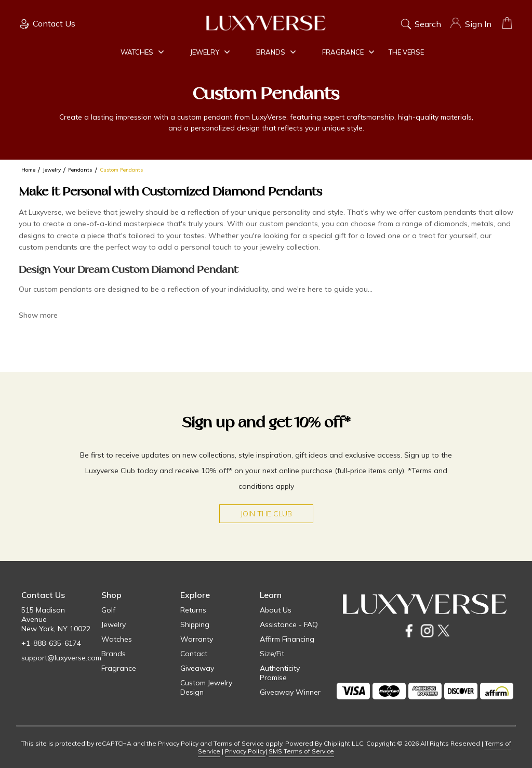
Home (28, 170)
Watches (142, 52)
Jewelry (210, 52)
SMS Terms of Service (301, 751)
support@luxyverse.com (61, 658)
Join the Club (266, 514)
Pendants (80, 170)
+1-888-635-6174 (51, 643)
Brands (276, 52)
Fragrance (348, 52)
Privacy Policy (245, 751)
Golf (108, 610)
